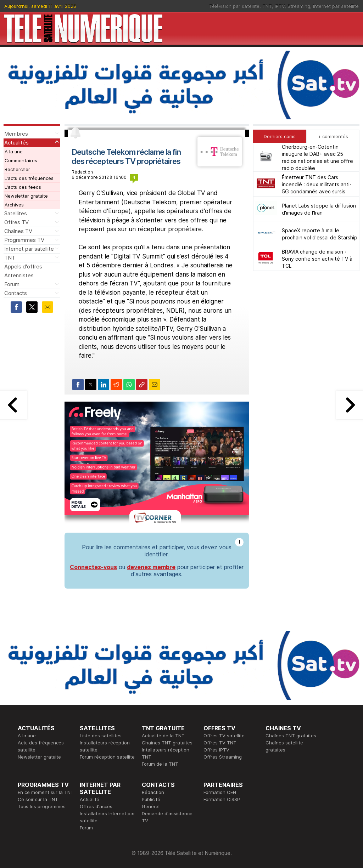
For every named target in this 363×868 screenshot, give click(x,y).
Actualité (90, 799)
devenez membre (151, 567)
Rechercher (17, 169)
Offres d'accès (96, 806)
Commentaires (21, 160)
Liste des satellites (101, 736)
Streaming (299, 6)
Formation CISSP (222, 799)
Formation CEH (220, 792)
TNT (267, 6)
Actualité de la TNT (163, 736)
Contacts (16, 293)
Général (151, 806)
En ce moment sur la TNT (46, 792)
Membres (16, 134)
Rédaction (153, 792)
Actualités (16, 143)
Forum (12, 284)
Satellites (16, 213)
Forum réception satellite (107, 757)
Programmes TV (24, 240)
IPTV (280, 6)
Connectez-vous (93, 567)
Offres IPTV (216, 750)
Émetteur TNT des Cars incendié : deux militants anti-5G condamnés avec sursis (317, 184)
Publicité (151, 799)
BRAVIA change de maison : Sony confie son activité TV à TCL (317, 259)
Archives (14, 205)
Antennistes (19, 275)
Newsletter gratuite (26, 196)
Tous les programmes (42, 806)
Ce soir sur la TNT (38, 799)
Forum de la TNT (160, 764)
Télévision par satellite (234, 6)
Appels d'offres (23, 266)
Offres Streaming (223, 757)
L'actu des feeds (23, 187)
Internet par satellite (336, 6)
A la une (14, 152)
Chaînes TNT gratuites (167, 743)
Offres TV (16, 222)
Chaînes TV (18, 231)
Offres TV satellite (224, 736)
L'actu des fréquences (29, 178)
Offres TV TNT (220, 743)
